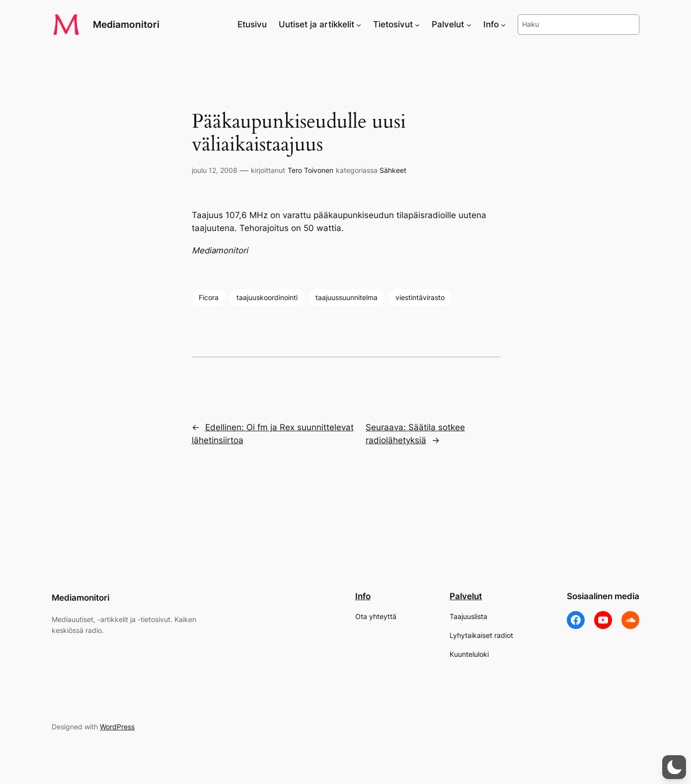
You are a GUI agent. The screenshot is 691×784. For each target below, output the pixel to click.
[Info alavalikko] (503, 24)
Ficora (209, 297)
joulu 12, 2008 (215, 170)
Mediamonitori (126, 24)
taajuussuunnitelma (346, 297)
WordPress (117, 727)
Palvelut (466, 596)
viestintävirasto (420, 297)
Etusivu (252, 24)
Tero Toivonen (310, 170)
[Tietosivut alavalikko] (417, 24)
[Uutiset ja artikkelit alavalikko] (359, 24)
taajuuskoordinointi (267, 297)
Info (363, 596)
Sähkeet (393, 170)
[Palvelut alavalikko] (469, 24)
